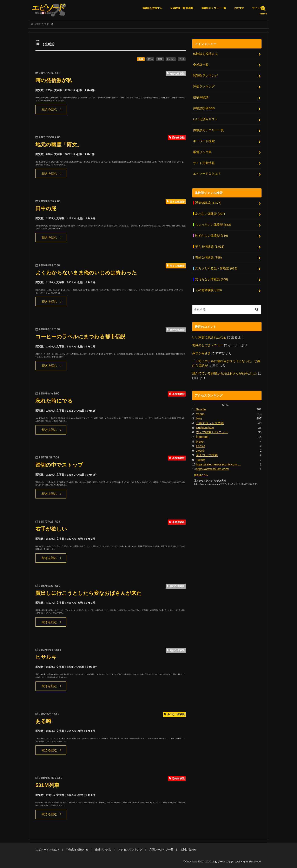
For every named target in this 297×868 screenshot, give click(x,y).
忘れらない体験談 (212, 279)
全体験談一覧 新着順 (182, 8)
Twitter (200, 460)
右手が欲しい (51, 529)
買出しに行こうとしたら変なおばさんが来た (89, 593)
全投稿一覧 (201, 65)
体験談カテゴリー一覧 (214, 8)
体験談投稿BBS (204, 108)
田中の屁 (46, 208)
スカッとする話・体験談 (216, 268)
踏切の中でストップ (59, 465)
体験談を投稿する (152, 8)
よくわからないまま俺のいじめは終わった (86, 273)
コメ (182, 59)
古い (150, 59)
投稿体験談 (201, 97)
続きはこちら (201, 475)
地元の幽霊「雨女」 (59, 145)
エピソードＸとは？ (207, 174)
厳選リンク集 (202, 152)
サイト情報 (258, 8)
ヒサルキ (46, 657)
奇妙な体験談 (208, 257)
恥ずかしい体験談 (212, 236)
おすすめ (239, 8)
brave (200, 442)
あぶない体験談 (210, 214)
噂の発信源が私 (54, 80)
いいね (171, 59)
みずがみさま (202, 353)
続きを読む (50, 109)
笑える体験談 (210, 247)
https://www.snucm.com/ (212, 469)
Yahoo (200, 414)
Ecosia (201, 446)
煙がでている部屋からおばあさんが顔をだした (225, 373)
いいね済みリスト (205, 119)
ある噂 (43, 721)
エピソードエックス (224, 862)
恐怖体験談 (208, 203)
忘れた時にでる (54, 401)
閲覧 (160, 59)
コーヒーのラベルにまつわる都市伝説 (80, 337)
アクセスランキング (130, 850)
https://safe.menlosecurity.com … (218, 464)
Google (201, 409)
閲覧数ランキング (205, 76)
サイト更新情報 (204, 163)
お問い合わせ (189, 850)
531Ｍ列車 (47, 785)
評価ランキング (204, 86)
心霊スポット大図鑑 (210, 423)
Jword (200, 451)
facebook (202, 437)
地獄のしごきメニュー (208, 345)
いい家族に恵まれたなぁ (209, 337)
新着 (141, 59)
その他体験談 (208, 290)
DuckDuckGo (205, 428)
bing (199, 418)
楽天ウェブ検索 (207, 455)
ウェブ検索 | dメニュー (212, 432)
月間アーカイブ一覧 (161, 850)
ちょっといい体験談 (213, 225)
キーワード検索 (204, 141)
